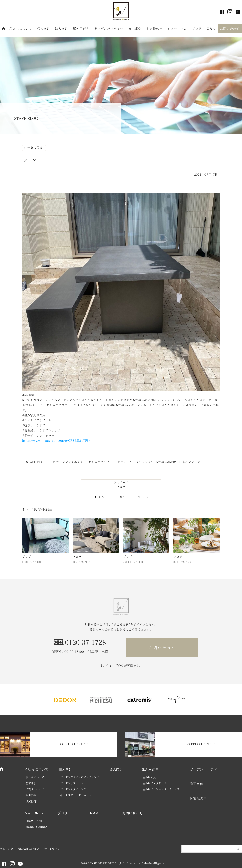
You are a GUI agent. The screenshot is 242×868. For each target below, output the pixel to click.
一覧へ (121, 497)
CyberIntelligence (153, 863)
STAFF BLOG (36, 462)
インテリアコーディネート (76, 795)
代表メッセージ (35, 789)
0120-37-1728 (86, 642)
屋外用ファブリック (155, 783)
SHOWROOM (34, 821)
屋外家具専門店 (166, 462)
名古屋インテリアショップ (136, 462)
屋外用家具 (81, 29)
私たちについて (21, 29)
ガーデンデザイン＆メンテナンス (80, 777)
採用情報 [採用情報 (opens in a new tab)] (31, 795)
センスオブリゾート (102, 462)
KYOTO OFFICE (199, 744)
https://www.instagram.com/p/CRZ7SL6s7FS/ (56, 441)
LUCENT (31, 802)
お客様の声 (155, 29)
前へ (101, 497)
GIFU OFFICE (74, 744)
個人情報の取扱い (29, 849)
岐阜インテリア (190, 462)
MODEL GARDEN (37, 827)
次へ (141, 497)
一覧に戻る (35, 148)
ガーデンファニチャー (71, 462)
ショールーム (177, 29)
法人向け (62, 29)
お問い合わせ (230, 29)
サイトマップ (52, 849)
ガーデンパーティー (109, 29)
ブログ (197, 29)
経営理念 (31, 783)
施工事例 (135, 29)
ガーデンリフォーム (72, 783)
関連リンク (7, 849)
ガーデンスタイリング (73, 789)
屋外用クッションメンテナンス (161, 789)
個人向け (44, 29)
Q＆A (211, 29)
